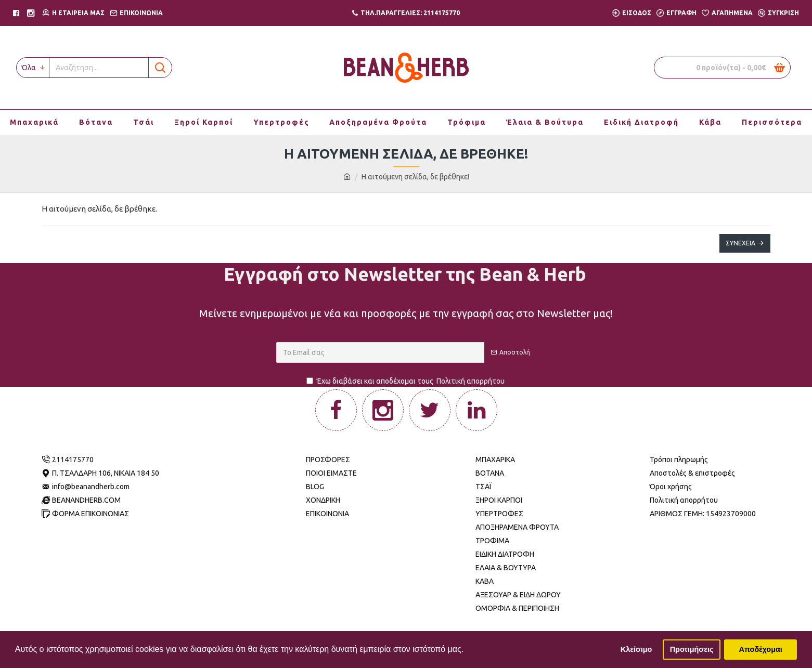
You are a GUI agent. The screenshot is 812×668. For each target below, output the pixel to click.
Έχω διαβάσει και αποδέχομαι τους (406, 381)
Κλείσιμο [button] (636, 649)
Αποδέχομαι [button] (761, 649)
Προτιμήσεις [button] (692, 649)
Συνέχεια (740, 243)
